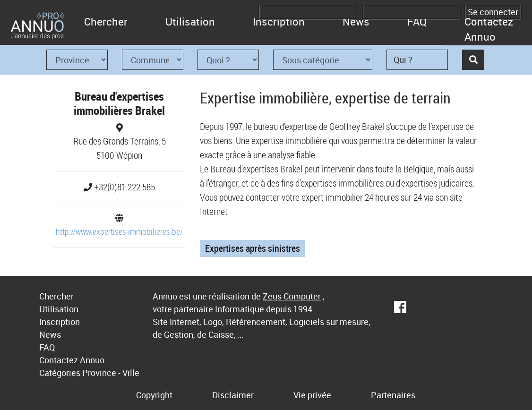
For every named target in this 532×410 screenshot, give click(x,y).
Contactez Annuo (489, 29)
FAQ (417, 21)
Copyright (154, 395)
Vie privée (312, 395)
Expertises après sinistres (253, 248)
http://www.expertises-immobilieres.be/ (119, 231)
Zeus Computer (292, 296)
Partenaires (393, 395)
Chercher (106, 21)
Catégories (60, 373)
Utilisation (190, 21)
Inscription (279, 21)
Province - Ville (111, 373)
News (356, 21)
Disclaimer (233, 395)
